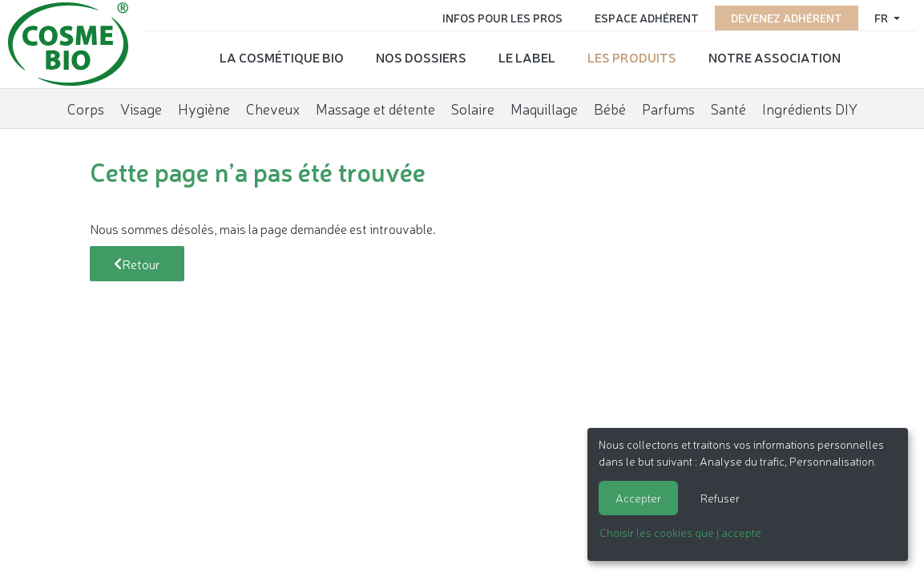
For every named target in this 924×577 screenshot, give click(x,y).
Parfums (684, 108)
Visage (157, 108)
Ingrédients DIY (826, 108)
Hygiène (220, 108)
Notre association (771, 57)
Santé (744, 108)
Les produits (628, 57)
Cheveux (289, 108)
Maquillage (560, 108)
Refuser (720, 498)
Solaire (489, 108)
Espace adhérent (647, 18)
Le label (523, 57)
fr (882, 18)
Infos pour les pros (502, 18)
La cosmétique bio (278, 57)
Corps (102, 108)
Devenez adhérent (787, 18)
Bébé (626, 108)
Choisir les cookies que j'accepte (680, 532)
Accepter (638, 498)
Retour (137, 264)
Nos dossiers (417, 57)
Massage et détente (391, 108)
